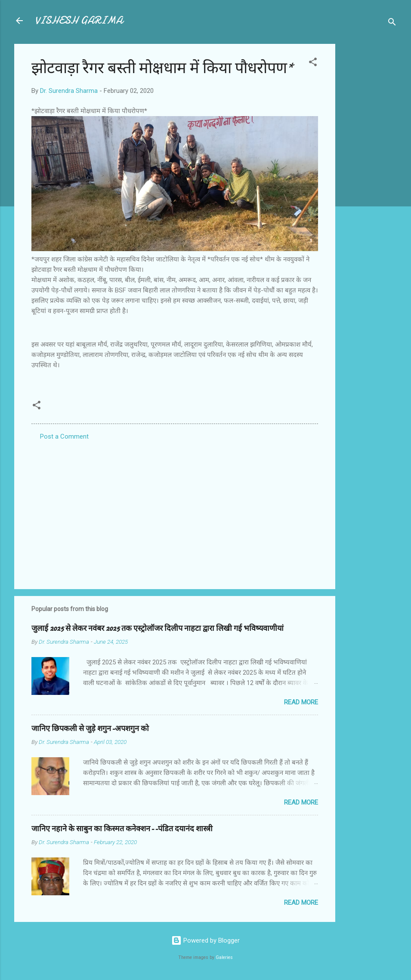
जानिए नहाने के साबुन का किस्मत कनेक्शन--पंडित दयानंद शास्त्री (122, 829)
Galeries (224, 957)
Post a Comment (64, 436)
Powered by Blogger (205, 940)
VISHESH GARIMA (79, 20)
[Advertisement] (370, 173)
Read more (301, 702)
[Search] (392, 23)
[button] (313, 63)
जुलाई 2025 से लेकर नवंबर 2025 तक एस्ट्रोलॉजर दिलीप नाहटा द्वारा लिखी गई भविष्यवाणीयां (158, 628)
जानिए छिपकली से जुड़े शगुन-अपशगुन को (90, 729)
